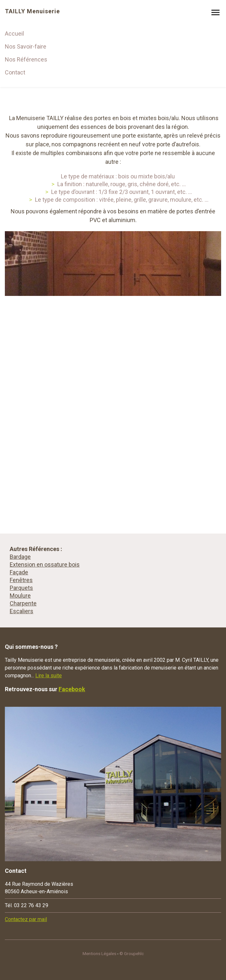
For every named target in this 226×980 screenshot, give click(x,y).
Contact (15, 72)
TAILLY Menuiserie (32, 11)
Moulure (20, 596)
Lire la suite (49, 676)
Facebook (72, 689)
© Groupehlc (132, 953)
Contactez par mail (26, 919)
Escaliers (22, 611)
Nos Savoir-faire (26, 46)
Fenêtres (21, 580)
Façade (19, 572)
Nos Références (26, 59)
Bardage (20, 557)
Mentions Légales (99, 953)
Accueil (14, 34)
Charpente (23, 603)
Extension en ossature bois (45, 564)
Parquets (21, 588)
